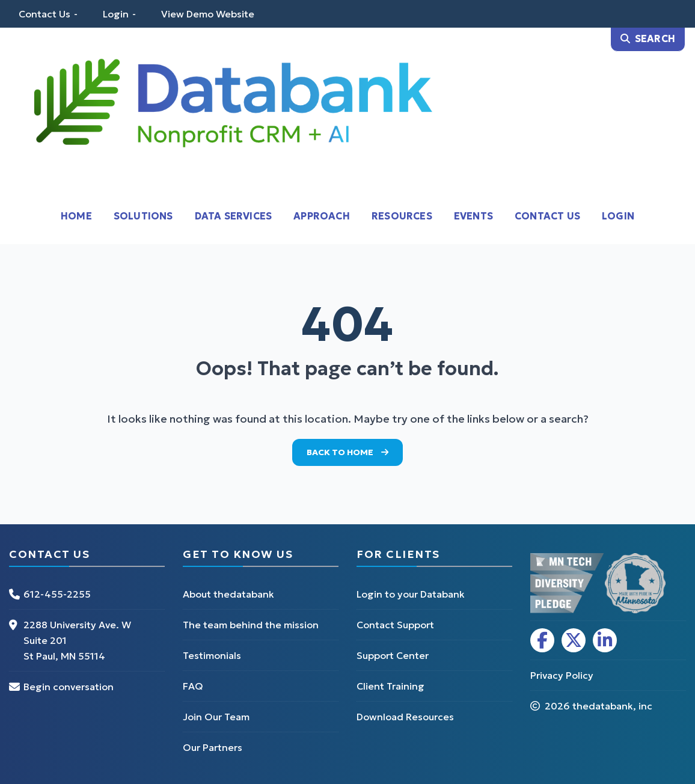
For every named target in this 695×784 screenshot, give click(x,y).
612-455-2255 (57, 594)
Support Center (393, 655)
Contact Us (44, 14)
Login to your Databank (411, 594)
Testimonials (212, 655)
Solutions (143, 216)
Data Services (234, 216)
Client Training (390, 686)
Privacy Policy (562, 675)
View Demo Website (208, 14)
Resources (402, 216)
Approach (322, 216)
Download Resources (405, 717)
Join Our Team (216, 717)
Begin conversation (69, 687)
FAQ (193, 686)
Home (76, 216)
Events (473, 216)
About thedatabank (228, 594)
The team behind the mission (251, 625)
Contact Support (395, 625)
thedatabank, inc (612, 706)
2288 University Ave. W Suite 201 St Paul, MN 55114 (77, 640)
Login (116, 14)
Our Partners (213, 747)
